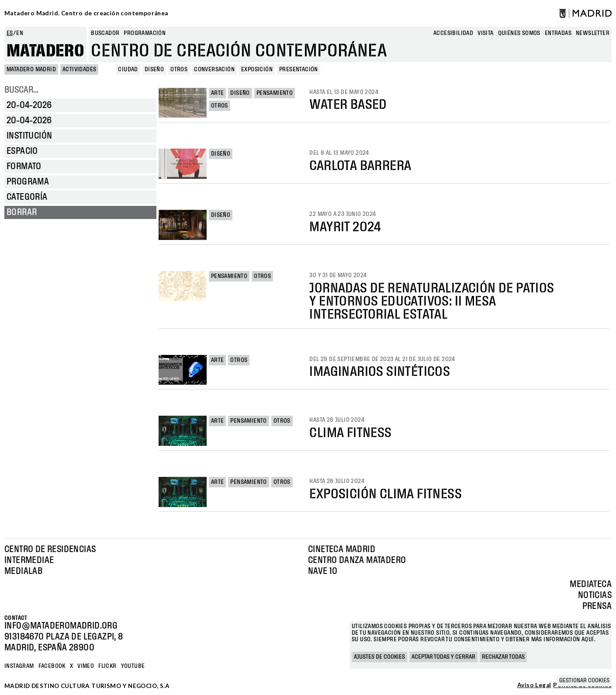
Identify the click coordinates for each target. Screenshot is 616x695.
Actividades (79, 69)
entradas (558, 33)
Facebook (52, 666)
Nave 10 (323, 571)
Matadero (45, 51)
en (20, 33)
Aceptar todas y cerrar (443, 657)
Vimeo (86, 666)
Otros (220, 106)
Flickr (107, 666)
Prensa (597, 606)
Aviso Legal (534, 685)
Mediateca (591, 584)
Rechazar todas (503, 657)
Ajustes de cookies (379, 657)
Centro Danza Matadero (357, 560)
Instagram (19, 666)
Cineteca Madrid (342, 549)
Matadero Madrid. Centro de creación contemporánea (86, 13)
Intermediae (29, 560)
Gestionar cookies (584, 681)
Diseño (240, 93)
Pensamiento (275, 93)
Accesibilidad (453, 33)
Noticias (595, 595)
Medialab (23, 571)
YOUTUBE (133, 666)
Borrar (22, 212)
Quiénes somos (519, 33)
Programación (145, 33)
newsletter (593, 33)
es (10, 33)
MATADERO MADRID (31, 69)
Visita (485, 33)
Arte (218, 93)
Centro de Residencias (50, 549)
